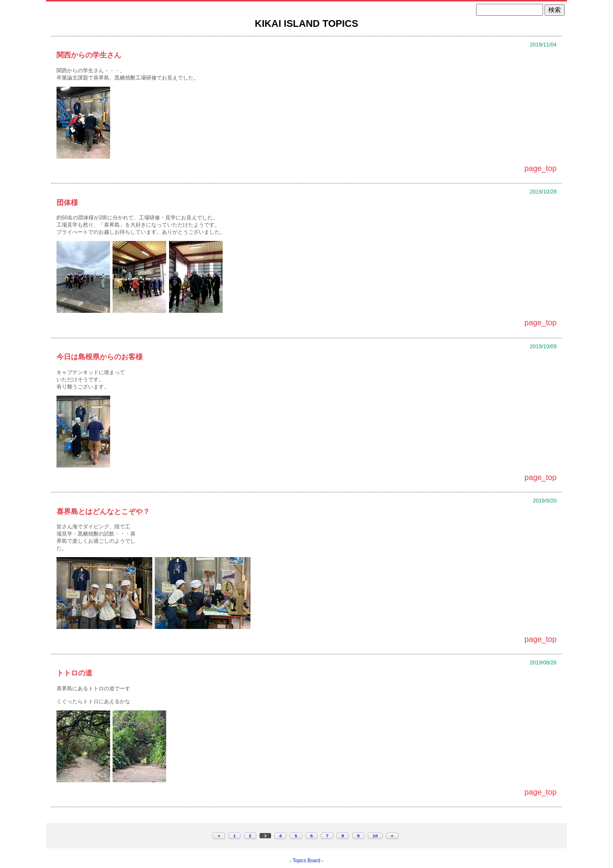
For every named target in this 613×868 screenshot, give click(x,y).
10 (375, 836)
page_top (540, 168)
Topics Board (306, 861)
